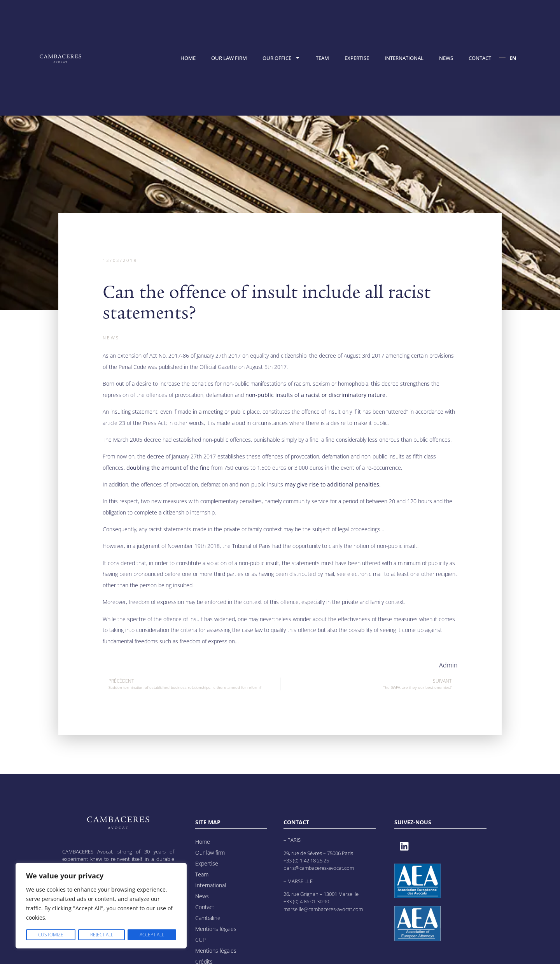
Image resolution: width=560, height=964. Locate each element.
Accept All (152, 935)
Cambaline (208, 918)
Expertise (357, 58)
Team (322, 58)
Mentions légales (216, 929)
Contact (480, 58)
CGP (200, 940)
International (404, 58)
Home (188, 58)
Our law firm (229, 58)
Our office (281, 58)
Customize (50, 935)
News (446, 58)
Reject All (101, 935)
